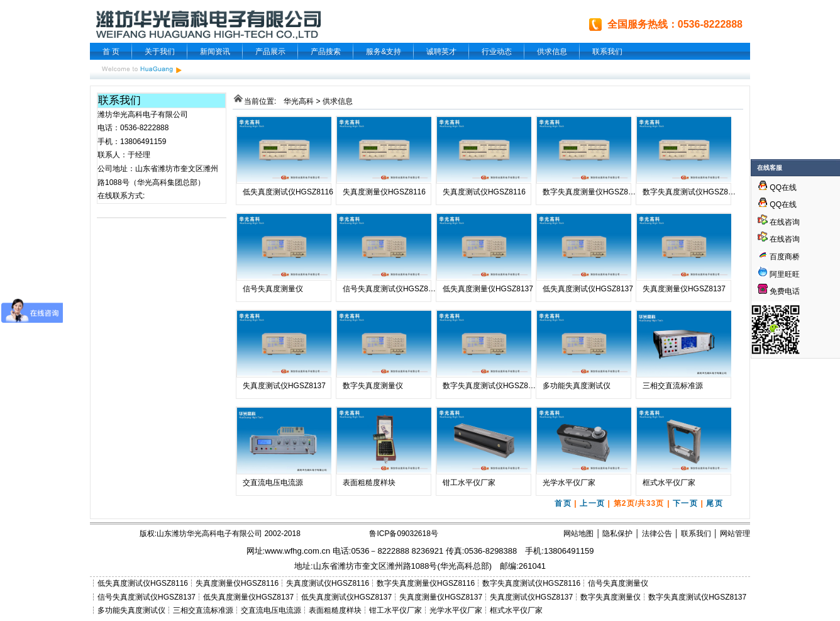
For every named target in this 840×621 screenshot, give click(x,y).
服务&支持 (384, 52)
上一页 (592, 503)
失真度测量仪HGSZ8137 (684, 289)
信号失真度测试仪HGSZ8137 (392, 289)
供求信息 (552, 52)
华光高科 (299, 101)
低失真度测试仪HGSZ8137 (588, 289)
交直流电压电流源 (273, 483)
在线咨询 (779, 222)
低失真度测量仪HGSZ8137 (488, 289)
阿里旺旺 (784, 274)
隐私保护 (617, 534)
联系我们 (607, 52)
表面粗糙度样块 (369, 483)
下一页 (685, 503)
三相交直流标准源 (673, 386)
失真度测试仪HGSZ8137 (284, 386)
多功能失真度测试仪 (577, 386)
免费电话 (779, 291)
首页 (563, 503)
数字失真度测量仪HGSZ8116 (592, 192)
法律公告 (657, 534)
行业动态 (497, 52)
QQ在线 (777, 187)
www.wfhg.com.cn (297, 551)
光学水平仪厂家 (569, 483)
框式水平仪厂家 (669, 483)
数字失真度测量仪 (373, 386)
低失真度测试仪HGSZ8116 (288, 192)
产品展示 (270, 52)
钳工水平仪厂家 (469, 483)
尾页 (714, 503)
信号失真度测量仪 (273, 289)
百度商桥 (779, 257)
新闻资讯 (215, 52)
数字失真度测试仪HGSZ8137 (492, 386)
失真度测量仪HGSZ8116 (384, 192)
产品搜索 (326, 52)
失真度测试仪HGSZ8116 (484, 192)
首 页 (111, 52)
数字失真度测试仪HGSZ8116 (692, 192)
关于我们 (160, 52)
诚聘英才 (441, 52)
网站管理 (735, 534)
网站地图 (578, 534)
